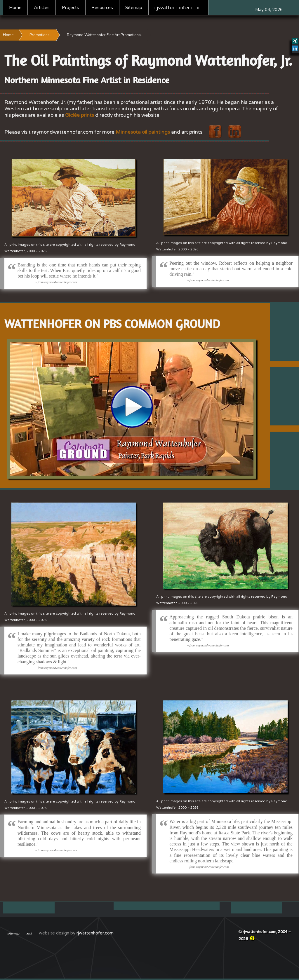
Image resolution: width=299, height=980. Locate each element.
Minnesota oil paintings (143, 132)
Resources (102, 8)
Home (15, 8)
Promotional (40, 35)
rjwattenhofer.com (178, 8)
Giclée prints (80, 115)
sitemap (13, 933)
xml (29, 933)
